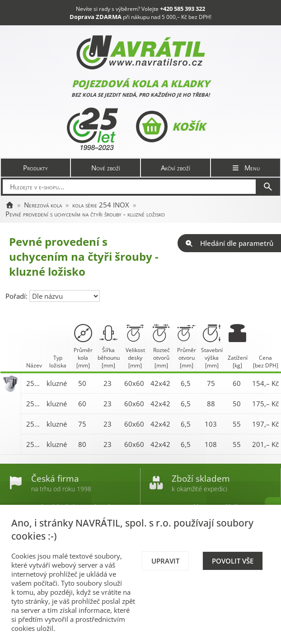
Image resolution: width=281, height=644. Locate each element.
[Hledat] (268, 187)
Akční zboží (176, 168)
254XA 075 (34, 424)
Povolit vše (233, 561)
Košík (171, 127)
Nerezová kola (43, 205)
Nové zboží (106, 168)
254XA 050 (34, 383)
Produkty (35, 168)
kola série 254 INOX (101, 205)
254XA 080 (34, 444)
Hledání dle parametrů (229, 243)
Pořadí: (17, 296)
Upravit (165, 561)
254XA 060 (34, 404)
